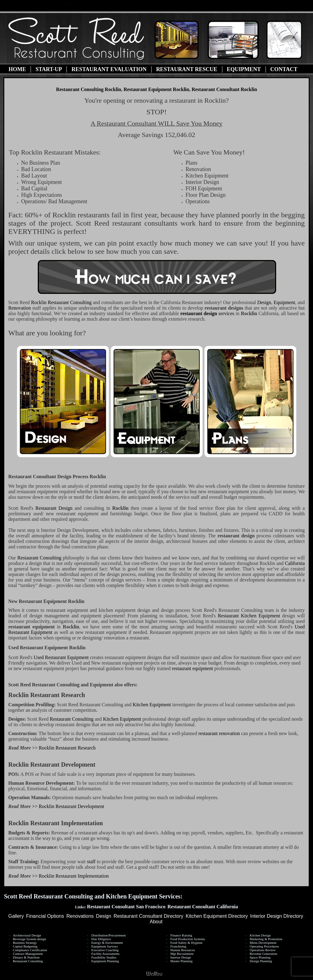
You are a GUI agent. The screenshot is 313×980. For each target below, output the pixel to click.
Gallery (16, 916)
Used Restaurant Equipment (61, 657)
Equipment (244, 69)
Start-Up (49, 69)
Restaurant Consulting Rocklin (89, 89)
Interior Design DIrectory (277, 916)
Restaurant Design (55, 508)
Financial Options (45, 916)
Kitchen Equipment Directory (217, 916)
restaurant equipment (192, 668)
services (207, 313)
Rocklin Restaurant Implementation (74, 876)
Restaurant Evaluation (109, 69)
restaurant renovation (219, 733)
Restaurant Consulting (61, 302)
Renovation (20, 308)
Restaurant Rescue (187, 69)
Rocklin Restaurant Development (72, 806)
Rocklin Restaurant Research (67, 748)
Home (17, 69)
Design (264, 302)
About (156, 922)
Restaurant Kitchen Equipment (249, 616)
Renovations (80, 916)
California (295, 563)
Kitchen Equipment (152, 705)
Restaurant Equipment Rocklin (156, 89)
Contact (284, 69)
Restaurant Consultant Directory (149, 916)
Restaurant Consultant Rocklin (224, 89)
